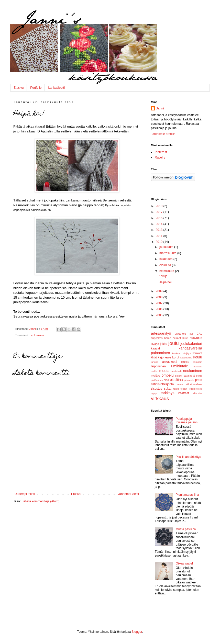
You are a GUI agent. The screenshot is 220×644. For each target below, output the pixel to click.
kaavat (155, 348)
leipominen (158, 366)
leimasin (198, 362)
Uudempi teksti (25, 494)
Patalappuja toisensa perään (187, 421)
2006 (160, 309)
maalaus (197, 366)
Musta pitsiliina (186, 529)
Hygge (155, 344)
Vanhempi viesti (128, 494)
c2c (191, 334)
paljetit (179, 376)
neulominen (37, 335)
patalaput (189, 376)
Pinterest (161, 152)
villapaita (197, 393)
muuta (164, 371)
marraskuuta (168, 253)
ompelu (168, 375)
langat (154, 362)
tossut (184, 389)
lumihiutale (179, 366)
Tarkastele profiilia (163, 134)
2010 (160, 242)
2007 (160, 303)
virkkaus (160, 398)
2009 (160, 291)
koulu (198, 357)
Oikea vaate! (184, 563)
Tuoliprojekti (196, 389)
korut (176, 357)
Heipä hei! (166, 282)
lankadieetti (169, 362)
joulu (174, 343)
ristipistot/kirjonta (162, 384)
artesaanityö (161, 333)
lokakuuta (166, 259)
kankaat (197, 353)
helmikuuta (167, 271)
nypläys (156, 376)
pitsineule (189, 380)
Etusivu (19, 88)
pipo (166, 380)
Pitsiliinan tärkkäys (188, 457)
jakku (163, 344)
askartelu (180, 334)
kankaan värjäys (181, 353)
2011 (160, 236)
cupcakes (157, 338)
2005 (160, 315)
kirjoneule (164, 357)
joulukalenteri (191, 344)
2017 (160, 212)
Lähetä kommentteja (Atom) (40, 501)
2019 (160, 206)
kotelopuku (186, 358)
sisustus (156, 389)
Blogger (137, 632)
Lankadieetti (56, 88)
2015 (160, 218)
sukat (168, 389)
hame (168, 338)
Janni (160, 108)
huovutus (196, 338)
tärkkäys (168, 393)
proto (199, 380)
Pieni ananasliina (187, 495)
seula (180, 384)
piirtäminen (157, 380)
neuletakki (176, 371)
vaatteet (184, 393)
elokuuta (166, 265)
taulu (176, 389)
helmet (177, 338)
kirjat (154, 357)
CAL (199, 334)
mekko (155, 371)
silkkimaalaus (194, 384)
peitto (199, 376)
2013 (160, 230)
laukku (185, 362)
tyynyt (154, 393)
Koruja (163, 276)
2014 (160, 224)
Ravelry (160, 157)
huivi (185, 338)
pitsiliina (176, 380)
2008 (160, 297)
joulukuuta (167, 247)
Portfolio (36, 88)
